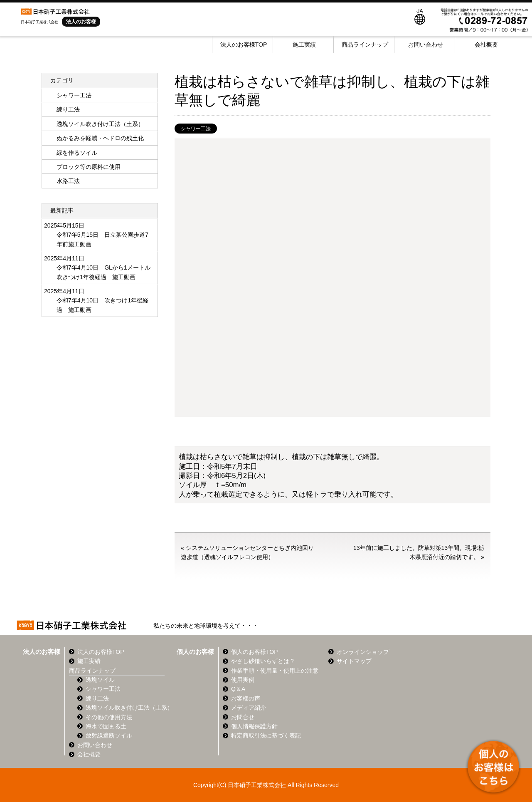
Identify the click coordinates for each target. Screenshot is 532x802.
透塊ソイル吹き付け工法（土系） (100, 124)
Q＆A (238, 689)
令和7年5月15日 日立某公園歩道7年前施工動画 (102, 239)
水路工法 (68, 181)
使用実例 (243, 680)
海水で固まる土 (106, 726)
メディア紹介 (249, 708)
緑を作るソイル (77, 153)
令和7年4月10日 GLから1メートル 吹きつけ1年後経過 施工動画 (104, 272)
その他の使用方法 (109, 717)
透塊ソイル (100, 680)
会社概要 (486, 45)
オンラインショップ (363, 652)
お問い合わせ (426, 45)
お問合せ (243, 717)
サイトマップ (354, 661)
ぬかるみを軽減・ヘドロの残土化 (100, 138)
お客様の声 (246, 698)
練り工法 (68, 109)
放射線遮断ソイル (109, 735)
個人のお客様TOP (255, 652)
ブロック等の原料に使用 (89, 167)
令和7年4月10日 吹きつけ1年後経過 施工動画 (102, 305)
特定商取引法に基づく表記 (266, 735)
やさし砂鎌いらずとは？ (263, 661)
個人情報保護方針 (254, 726)
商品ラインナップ (365, 45)
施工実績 (304, 45)
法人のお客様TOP (244, 45)
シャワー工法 (196, 129)
